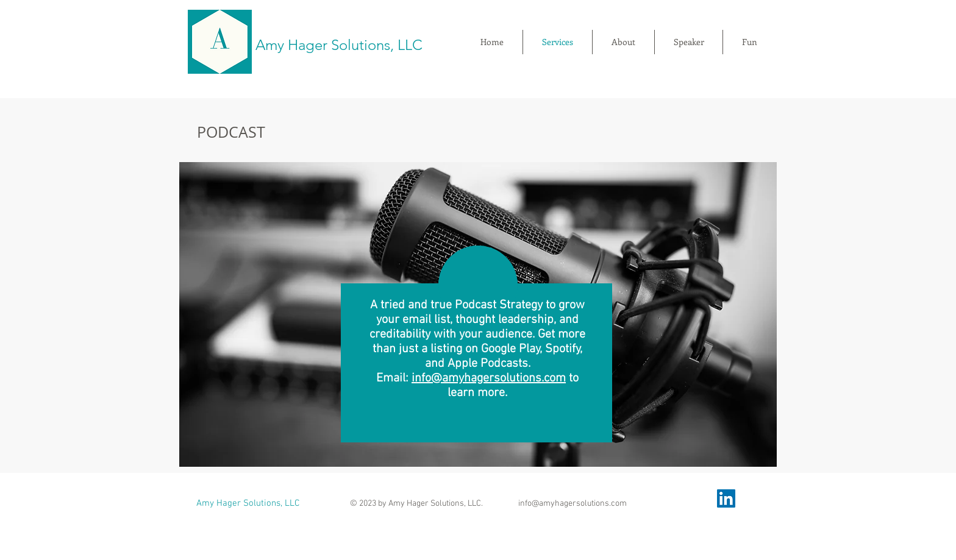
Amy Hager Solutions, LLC (339, 45)
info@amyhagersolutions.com (489, 378)
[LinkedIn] (726, 498)
